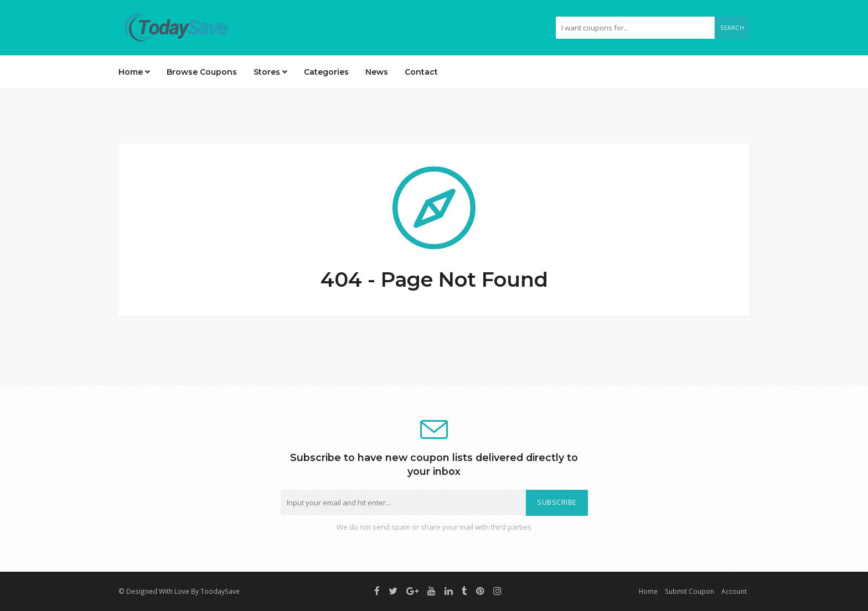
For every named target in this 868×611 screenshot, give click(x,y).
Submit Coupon (689, 591)
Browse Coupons (202, 72)
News (377, 72)
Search (732, 28)
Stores (270, 72)
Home (134, 72)
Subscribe (557, 502)
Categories (326, 72)
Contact (421, 72)
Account (734, 591)
